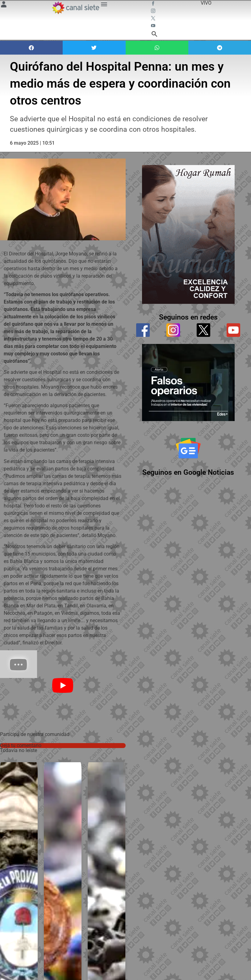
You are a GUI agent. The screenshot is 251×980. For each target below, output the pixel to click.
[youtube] (234, 330)
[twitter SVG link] (154, 19)
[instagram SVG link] (154, 12)
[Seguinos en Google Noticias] (188, 447)
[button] (31, 48)
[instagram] (173, 330)
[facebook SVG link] (154, 4)
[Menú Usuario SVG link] (4, 5)
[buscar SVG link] (154, 35)
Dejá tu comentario (21, 745)
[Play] (63, 685)
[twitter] (203, 330)
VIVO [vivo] (206, 3)
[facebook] (143, 330)
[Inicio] (75, 8)
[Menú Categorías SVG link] (104, 5)
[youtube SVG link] (154, 27)
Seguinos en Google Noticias (188, 471)
